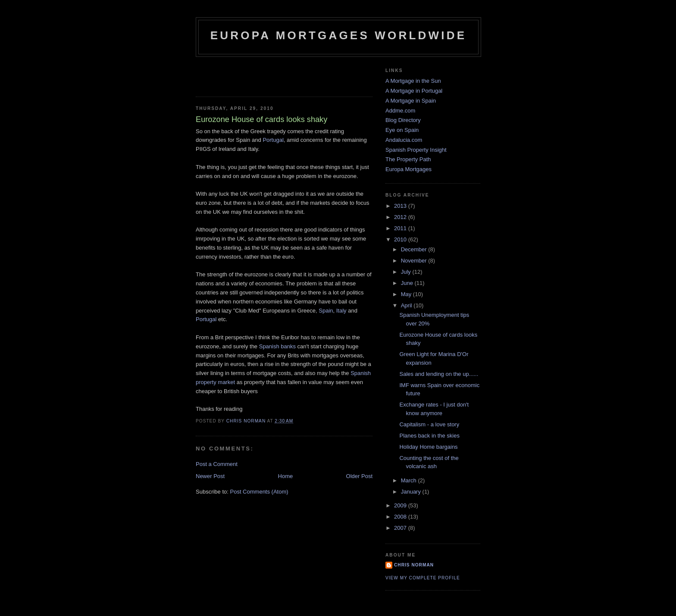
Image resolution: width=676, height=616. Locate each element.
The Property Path (408, 159)
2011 (401, 228)
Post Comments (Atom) (259, 492)
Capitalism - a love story (429, 424)
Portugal (273, 140)
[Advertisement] (246, 74)
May (407, 294)
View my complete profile (423, 578)
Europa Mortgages (408, 169)
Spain (326, 311)
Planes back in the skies (429, 436)
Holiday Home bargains (428, 447)
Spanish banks (277, 346)
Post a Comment (217, 464)
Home (286, 476)
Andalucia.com (404, 140)
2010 (401, 239)
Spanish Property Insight (416, 150)
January (412, 492)
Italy (341, 311)
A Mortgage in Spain (411, 101)
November (415, 261)
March (410, 480)
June (408, 283)
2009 (401, 505)
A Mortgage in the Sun (413, 81)
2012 (401, 217)
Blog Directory (403, 120)
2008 (401, 517)
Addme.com (400, 111)
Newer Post (210, 476)
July (407, 272)
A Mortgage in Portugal (414, 91)
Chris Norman (414, 565)
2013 (401, 206)
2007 (401, 528)
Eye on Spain (402, 130)
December (415, 249)
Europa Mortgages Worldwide (339, 35)
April (407, 305)
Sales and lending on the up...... (439, 374)
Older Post (359, 476)
